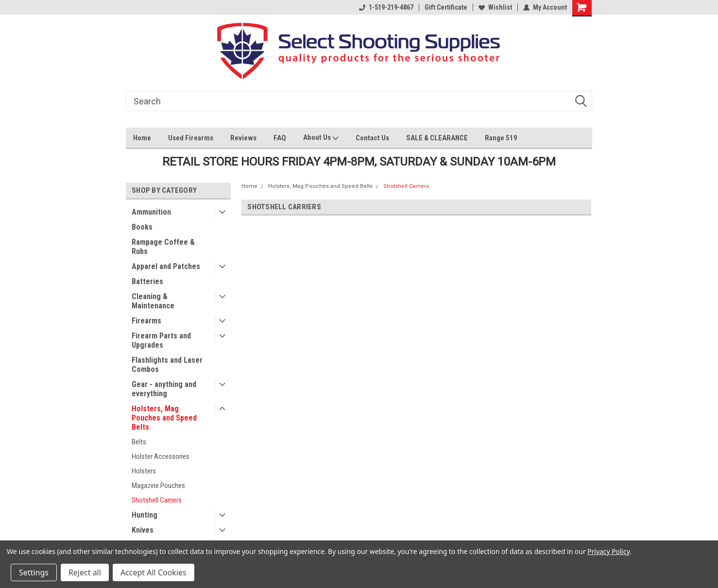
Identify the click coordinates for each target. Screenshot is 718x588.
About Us (321, 139)
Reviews (243, 138)
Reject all (85, 572)
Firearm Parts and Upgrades (161, 340)
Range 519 (501, 138)
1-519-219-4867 (386, 7)
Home (142, 138)
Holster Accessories (161, 456)
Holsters (144, 471)
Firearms (146, 321)
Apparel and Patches (166, 266)
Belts (139, 442)
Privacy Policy (608, 551)
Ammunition (151, 212)
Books (142, 227)
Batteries (147, 281)
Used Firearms (191, 138)
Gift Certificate (446, 7)
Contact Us (372, 138)
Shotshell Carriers (157, 500)
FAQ (280, 138)
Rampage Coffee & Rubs (163, 247)
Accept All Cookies (154, 572)
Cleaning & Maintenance (153, 301)
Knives (143, 530)
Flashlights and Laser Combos (167, 365)
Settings (34, 572)
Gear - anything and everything (164, 389)
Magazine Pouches (158, 486)
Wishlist (495, 7)
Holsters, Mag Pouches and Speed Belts (164, 418)
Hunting (145, 515)
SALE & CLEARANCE (437, 138)
